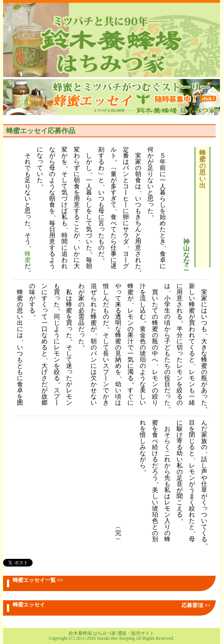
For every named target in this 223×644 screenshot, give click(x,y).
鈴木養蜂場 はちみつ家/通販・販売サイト (111, 633)
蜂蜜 (28, 257)
